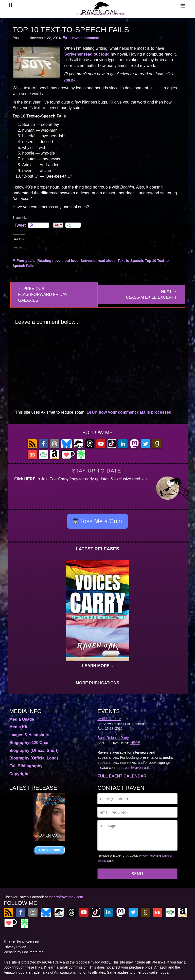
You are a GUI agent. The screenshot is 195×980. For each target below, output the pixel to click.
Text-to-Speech (130, 261)
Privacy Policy (147, 856)
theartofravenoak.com (66, 897)
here (69, 80)
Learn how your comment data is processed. (129, 412)
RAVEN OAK (100, 15)
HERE (30, 479)
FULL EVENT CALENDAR (122, 776)
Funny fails (26, 261)
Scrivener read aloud (98, 261)
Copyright (19, 774)
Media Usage (22, 719)
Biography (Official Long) (34, 758)
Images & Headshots (29, 735)
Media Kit (18, 727)
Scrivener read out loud (87, 54)
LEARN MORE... (98, 666)
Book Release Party (113, 738)
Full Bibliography (26, 766)
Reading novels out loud (58, 261)
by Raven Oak (29, 942)
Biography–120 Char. (30, 743)
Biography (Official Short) (34, 750)
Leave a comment (84, 38)
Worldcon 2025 (109, 719)
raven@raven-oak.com (139, 768)
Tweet (20, 225)
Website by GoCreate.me (24, 952)
